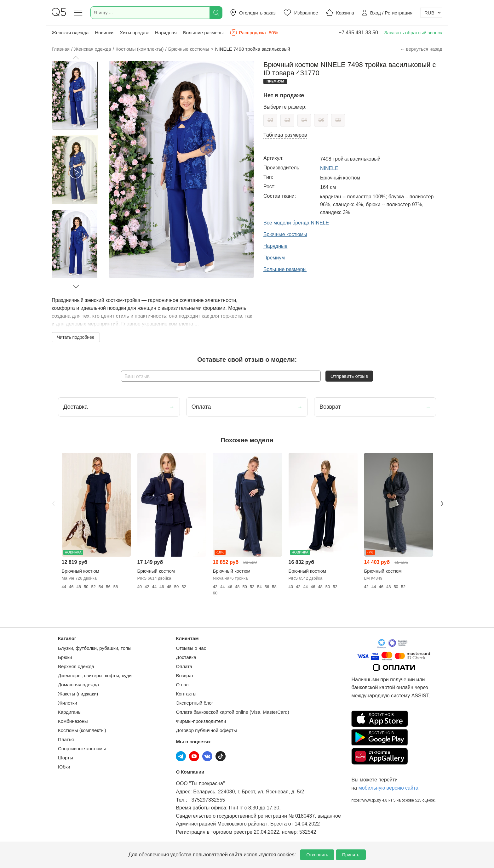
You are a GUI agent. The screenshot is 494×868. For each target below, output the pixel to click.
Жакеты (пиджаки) (78, 694)
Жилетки (68, 703)
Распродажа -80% (254, 32)
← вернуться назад (421, 49)
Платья (66, 739)
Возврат (185, 675)
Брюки (65, 657)
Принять (351, 855)
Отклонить (317, 855)
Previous (53, 503)
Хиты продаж (134, 33)
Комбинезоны (73, 721)
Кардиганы (70, 712)
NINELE (329, 168)
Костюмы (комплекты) (82, 730)
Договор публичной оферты (206, 730)
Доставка (186, 657)
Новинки (104, 33)
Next (441, 503)
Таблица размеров (285, 135)
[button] (76, 58)
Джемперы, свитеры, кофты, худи (95, 675)
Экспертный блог (195, 703)
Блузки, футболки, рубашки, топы (95, 648)
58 (338, 120)
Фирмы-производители (201, 721)
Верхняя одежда (76, 666)
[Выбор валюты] (431, 13)
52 (287, 120)
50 (270, 120)
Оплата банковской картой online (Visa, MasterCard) (232, 712)
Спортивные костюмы (82, 749)
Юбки (64, 767)
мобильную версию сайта (388, 788)
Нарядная (166, 33)
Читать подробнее (76, 337)
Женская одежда (70, 33)
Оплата (184, 666)
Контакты (186, 694)
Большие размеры (203, 33)
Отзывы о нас (191, 648)
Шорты (66, 758)
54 (304, 120)
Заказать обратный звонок (413, 33)
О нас (182, 685)
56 (321, 120)
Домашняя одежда (78, 685)
